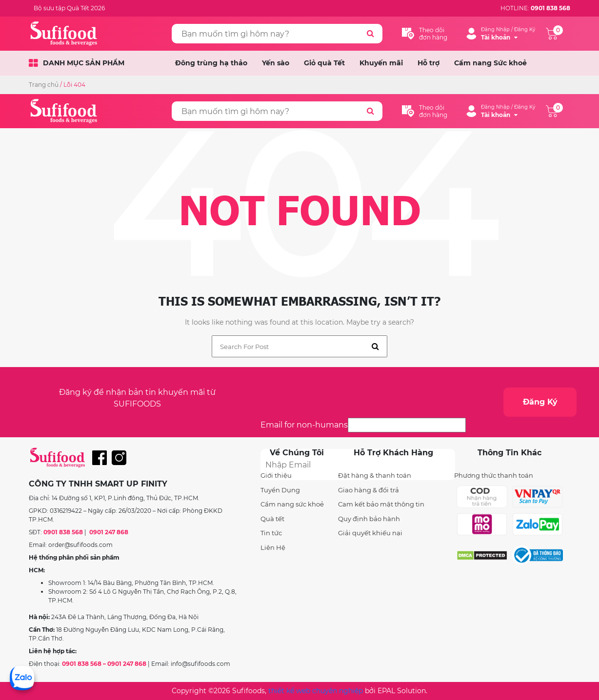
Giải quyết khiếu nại (370, 533)
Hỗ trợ (429, 63)
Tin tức (271, 533)
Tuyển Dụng (280, 490)
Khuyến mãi (381, 63)
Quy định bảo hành (369, 519)
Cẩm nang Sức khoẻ (490, 63)
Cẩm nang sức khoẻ (292, 504)
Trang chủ (44, 85)
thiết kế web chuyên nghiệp (316, 691)
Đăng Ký (540, 402)
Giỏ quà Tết (324, 63)
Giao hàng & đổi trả (369, 490)
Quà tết (272, 519)
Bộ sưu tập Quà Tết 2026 (69, 8)
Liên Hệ (273, 547)
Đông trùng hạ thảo (211, 63)
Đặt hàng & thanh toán (375, 475)
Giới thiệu (276, 475)
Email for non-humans (304, 425)
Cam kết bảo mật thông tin (381, 504)
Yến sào (276, 63)
